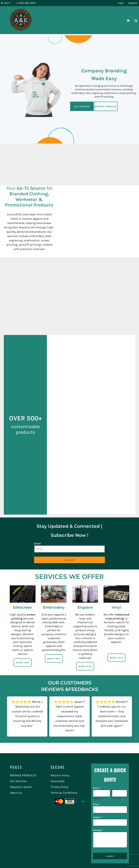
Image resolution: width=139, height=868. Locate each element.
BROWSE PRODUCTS (23, 775)
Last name (116, 798)
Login (121, 3)
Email (37, 544)
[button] (6, 3)
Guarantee (58, 781)
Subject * (98, 817)
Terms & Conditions (64, 793)
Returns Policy (60, 775)
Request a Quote (21, 787)
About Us (16, 793)
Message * (98, 830)
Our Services (18, 781)
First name (97, 798)
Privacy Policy (59, 787)
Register (133, 3)
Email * (97, 804)
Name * (97, 788)
